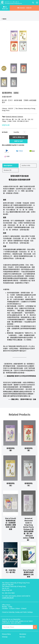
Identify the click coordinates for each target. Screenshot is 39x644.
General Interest (11, 117)
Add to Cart (19, 141)
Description (8, 166)
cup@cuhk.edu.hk (8, 598)
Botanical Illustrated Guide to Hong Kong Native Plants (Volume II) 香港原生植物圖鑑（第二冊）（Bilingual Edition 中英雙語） (29, 529)
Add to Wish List (19, 137)
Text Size (22, 637)
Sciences (20, 117)
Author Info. (26, 166)
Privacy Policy (6, 634)
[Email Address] (17, 627)
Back (5, 19)
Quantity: (16, 132)
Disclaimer (23, 634)
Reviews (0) (7, 170)
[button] (24, 8)
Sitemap (5, 637)
